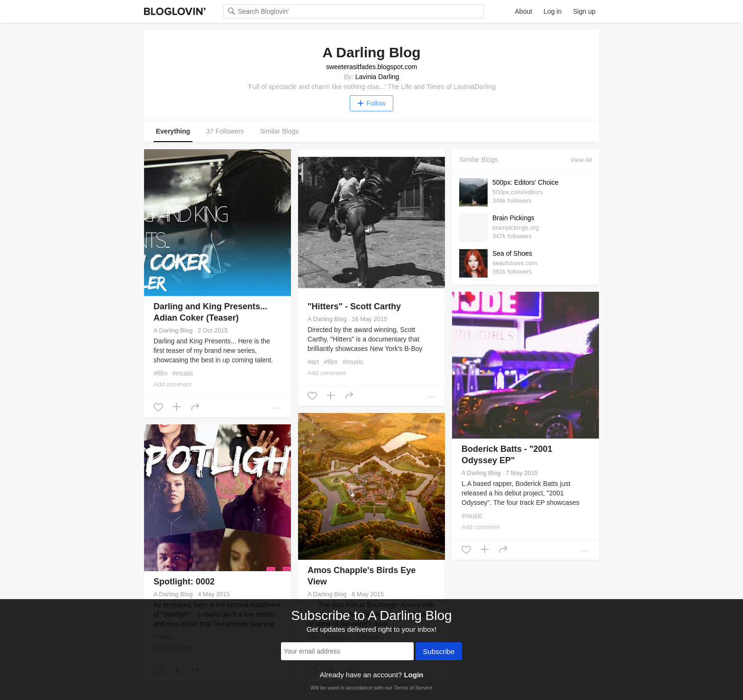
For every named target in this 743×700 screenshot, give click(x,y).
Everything (173, 131)
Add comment (172, 384)
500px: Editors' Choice (526, 182)
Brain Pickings (513, 218)
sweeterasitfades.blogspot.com (371, 67)
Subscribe (439, 652)
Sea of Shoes (512, 253)
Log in (553, 11)
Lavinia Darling (377, 77)
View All (581, 160)
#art (313, 362)
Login (413, 675)
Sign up (584, 11)
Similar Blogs (280, 131)
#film (161, 373)
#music (183, 373)
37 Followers (225, 131)
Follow (371, 103)
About (524, 11)
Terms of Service (413, 688)
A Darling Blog (173, 330)
